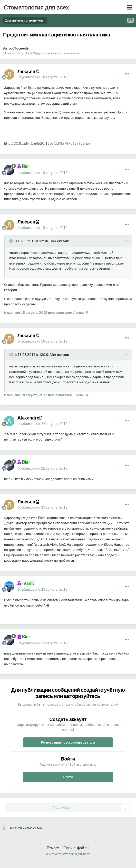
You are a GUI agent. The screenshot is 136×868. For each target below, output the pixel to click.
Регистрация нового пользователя (68, 742)
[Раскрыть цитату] (12, 241)
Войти (68, 777)
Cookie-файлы (76, 848)
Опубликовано (42, 77)
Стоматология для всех (36, 7)
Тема (53, 848)
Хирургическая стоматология (56, 53)
